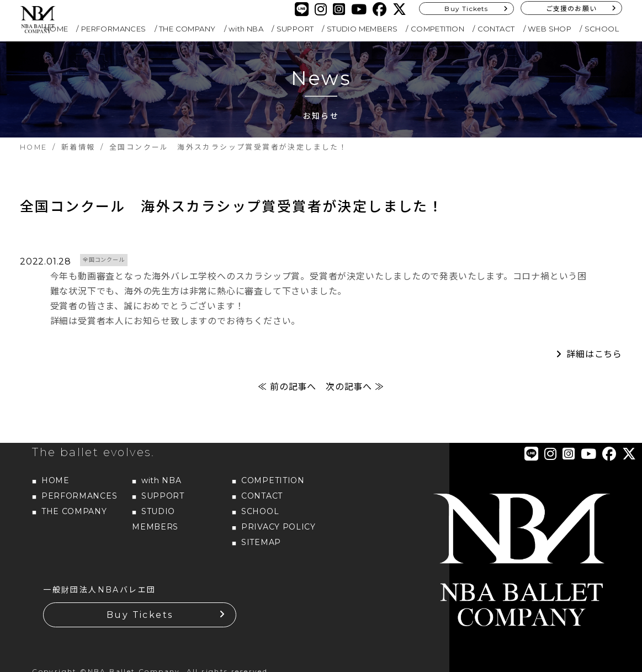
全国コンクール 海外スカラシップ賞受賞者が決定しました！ (232, 207)
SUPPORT (295, 29)
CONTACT (496, 29)
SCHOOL (602, 29)
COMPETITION (437, 29)
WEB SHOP (550, 29)
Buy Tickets (466, 9)
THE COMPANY (187, 29)
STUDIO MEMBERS (362, 29)
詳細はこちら (594, 354)
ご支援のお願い (571, 9)
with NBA (246, 29)
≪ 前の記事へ (287, 387)
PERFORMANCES (114, 29)
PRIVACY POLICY (278, 527)
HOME (56, 29)
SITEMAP (261, 542)
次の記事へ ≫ (355, 387)
